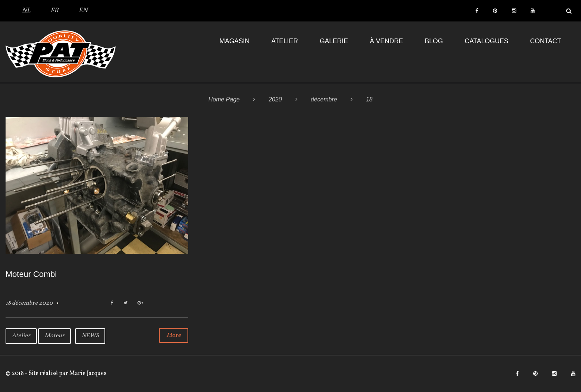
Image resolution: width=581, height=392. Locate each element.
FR (54, 11)
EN (83, 11)
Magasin (234, 41)
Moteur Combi (31, 274)
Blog (434, 41)
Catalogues (487, 41)
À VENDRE (386, 41)
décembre (324, 99)
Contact (546, 41)
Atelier (285, 41)
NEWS (90, 336)
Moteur (54, 336)
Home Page (224, 99)
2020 (275, 99)
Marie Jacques (87, 373)
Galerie (334, 41)
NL (26, 11)
